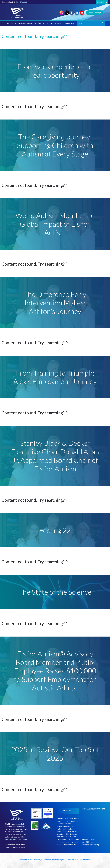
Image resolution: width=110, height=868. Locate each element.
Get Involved (57, 23)
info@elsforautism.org (91, 845)
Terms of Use (24, 860)
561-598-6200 (22, 2)
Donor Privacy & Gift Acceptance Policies (46, 860)
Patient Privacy (85, 860)
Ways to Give (70, 23)
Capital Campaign (95, 13)
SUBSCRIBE (68, 811)
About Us (12, 23)
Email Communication (70, 860)
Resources (43, 23)
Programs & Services (27, 23)
